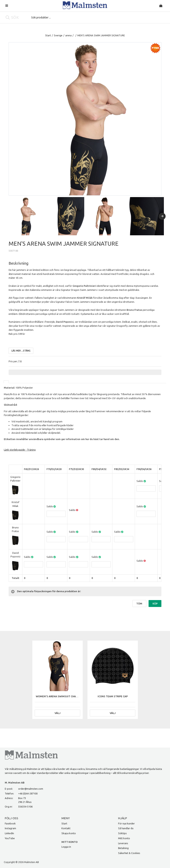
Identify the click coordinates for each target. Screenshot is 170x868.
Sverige (58, 35)
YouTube (10, 838)
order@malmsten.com (31, 789)
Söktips (122, 833)
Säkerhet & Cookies (129, 853)
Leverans (123, 843)
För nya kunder (126, 823)
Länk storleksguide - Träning (20, 450)
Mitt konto (124, 838)
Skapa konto (69, 833)
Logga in (66, 847)
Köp (155, 604)
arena (68, 35)
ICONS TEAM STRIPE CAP (113, 696)
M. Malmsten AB (15, 783)
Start (48, 35)
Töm (139, 604)
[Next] (162, 216)
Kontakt (66, 828)
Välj (58, 713)
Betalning (123, 848)
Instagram (10, 828)
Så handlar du (126, 828)
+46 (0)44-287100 (28, 793)
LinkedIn (9, 833)
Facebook (10, 823)
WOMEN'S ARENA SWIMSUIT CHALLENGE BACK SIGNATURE (71, 696)
